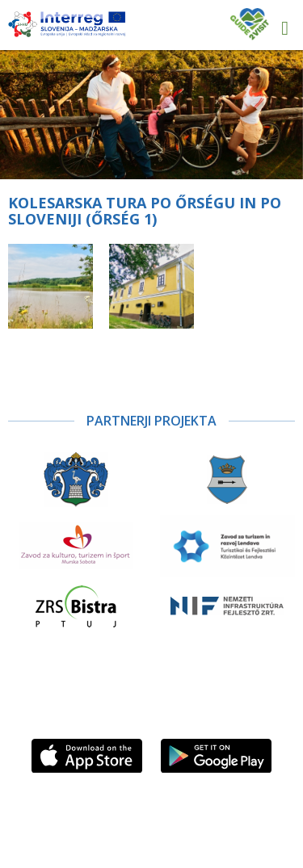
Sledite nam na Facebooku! (168, 709)
